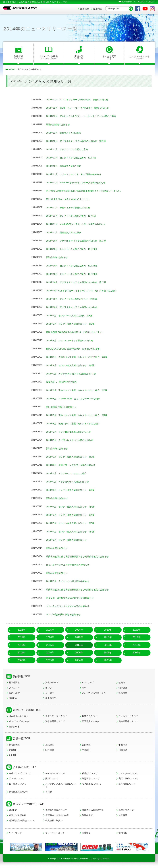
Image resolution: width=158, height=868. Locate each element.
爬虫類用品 (51, 698)
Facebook (138, 9)
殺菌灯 (122, 682)
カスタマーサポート (139, 58)
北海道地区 (14, 745)
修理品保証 (87, 815)
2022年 (137, 630)
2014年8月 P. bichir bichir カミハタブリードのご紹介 (77, 399)
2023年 (108, 630)
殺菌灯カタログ (89, 716)
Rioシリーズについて (56, 773)
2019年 (79, 637)
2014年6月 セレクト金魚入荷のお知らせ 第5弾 (74, 507)
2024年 (79, 630)
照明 (84, 688)
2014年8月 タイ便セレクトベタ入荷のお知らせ (73, 440)
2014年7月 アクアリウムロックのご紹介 (69, 473)
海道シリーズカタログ (56, 716)
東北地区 (50, 745)
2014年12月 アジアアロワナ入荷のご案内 (70, 149)
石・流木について (17, 784)
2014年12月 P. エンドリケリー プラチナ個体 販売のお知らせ (81, 99)
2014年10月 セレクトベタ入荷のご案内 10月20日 (75, 274)
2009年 (79, 653)
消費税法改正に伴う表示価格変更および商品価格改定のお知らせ (82, 556)
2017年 (137, 637)
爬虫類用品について (19, 792)
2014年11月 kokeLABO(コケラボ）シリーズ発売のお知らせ (80, 183)
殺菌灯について (89, 773)
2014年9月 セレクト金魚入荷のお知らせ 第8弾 (74, 365)
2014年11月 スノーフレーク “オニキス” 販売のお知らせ (78, 174)
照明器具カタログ (91, 721)
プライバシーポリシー (56, 833)
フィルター (14, 688)
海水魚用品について (92, 784)
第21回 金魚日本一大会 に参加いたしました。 (72, 199)
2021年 (21, 637)
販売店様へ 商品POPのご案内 (63, 382)
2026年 (21, 630)
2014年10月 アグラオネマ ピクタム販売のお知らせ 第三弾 (80, 241)
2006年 (21, 660)
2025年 (50, 630)
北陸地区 (13, 750)
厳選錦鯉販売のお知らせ (60, 124)
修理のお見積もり (17, 815)
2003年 (108, 660)
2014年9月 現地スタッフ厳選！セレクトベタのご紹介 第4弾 (81, 357)
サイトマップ (15, 833)
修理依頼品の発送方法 (93, 810)
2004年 (79, 660)
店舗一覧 (79, 58)
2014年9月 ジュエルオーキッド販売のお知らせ (73, 340)
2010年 (50, 653)
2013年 (108, 645)
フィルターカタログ (128, 716)
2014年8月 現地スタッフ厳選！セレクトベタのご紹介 (78, 423)
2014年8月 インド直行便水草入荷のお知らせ (72, 432)
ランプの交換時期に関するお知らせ (66, 614)
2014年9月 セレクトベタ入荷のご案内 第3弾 (72, 315)
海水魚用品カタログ (55, 721)
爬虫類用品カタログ (128, 721)
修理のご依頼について (56, 810)
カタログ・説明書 (49, 58)
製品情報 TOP (21, 676)
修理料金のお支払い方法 (57, 815)
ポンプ (49, 688)
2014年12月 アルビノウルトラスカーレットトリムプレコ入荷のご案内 (86, 116)
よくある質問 (109, 58)
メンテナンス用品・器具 (94, 693)
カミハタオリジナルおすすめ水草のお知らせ (71, 565)
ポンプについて (16, 778)
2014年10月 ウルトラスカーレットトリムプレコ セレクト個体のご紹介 (86, 291)
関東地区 (86, 745)
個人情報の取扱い (54, 820)
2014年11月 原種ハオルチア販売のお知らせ (71, 207)
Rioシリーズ (88, 682)
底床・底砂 (14, 693)
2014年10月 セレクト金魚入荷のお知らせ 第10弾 (75, 299)
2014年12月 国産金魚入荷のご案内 (66, 166)
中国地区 (86, 750)
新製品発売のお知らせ (58, 257)
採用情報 (98, 9)
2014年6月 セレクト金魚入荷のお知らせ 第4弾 (74, 515)
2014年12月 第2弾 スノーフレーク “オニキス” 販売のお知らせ (82, 108)
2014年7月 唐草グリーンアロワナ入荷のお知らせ (74, 465)
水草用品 (13, 698)
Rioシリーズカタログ (19, 721)
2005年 (50, 660)
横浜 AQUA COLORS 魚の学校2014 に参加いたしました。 (79, 332)
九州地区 (13, 755)
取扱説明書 (14, 727)
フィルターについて (128, 773)
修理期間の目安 (126, 810)
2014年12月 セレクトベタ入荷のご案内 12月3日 (74, 158)
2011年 (21, 653)
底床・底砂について (128, 778)
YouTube (145, 9)
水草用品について (127, 784)
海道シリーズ (52, 682)
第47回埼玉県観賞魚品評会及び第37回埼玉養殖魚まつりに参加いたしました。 (89, 191)
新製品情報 (14, 682)
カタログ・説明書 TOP (27, 710)
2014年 (79, 645)
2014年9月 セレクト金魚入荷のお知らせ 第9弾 (74, 324)
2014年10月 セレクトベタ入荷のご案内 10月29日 (75, 249)
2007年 (137, 653)
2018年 (108, 637)
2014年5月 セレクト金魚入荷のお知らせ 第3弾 (74, 523)
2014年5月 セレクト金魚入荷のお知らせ (69, 540)
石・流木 (50, 693)
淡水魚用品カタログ (19, 716)
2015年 (50, 645)
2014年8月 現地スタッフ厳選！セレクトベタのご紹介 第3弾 (81, 390)
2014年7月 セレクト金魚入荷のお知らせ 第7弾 (74, 457)
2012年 (137, 645)
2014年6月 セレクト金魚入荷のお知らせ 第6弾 (74, 490)
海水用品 (123, 693)
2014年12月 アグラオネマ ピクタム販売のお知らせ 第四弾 (80, 141)
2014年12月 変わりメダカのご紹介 (66, 133)
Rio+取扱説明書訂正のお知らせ (63, 407)
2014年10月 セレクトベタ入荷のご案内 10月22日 (75, 266)
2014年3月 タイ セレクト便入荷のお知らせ (72, 581)
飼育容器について (91, 778)
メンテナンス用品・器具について (60, 785)
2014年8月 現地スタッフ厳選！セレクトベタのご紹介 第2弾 (81, 415)
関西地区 (50, 750)
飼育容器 (123, 688)
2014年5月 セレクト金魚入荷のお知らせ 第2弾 (74, 531)
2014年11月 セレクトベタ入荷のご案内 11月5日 (74, 216)
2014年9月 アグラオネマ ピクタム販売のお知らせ (74, 374)
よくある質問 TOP (24, 767)
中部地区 (123, 745)
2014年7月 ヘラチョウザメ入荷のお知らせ (70, 482)
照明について (52, 778)
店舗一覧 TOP (21, 738)
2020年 (50, 637)
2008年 (108, 653)
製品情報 (18, 58)
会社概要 (84, 9)
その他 (49, 792)
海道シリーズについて (20, 773)
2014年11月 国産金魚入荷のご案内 (66, 232)
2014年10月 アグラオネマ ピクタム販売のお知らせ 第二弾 (80, 282)
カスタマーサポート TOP (28, 804)
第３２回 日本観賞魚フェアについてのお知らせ (73, 598)
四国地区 (123, 750)
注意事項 (123, 815)
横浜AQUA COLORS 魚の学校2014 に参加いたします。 (78, 349)
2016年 (21, 645)
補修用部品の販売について (22, 820)
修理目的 (13, 810)
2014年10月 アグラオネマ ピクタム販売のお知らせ (75, 307)
